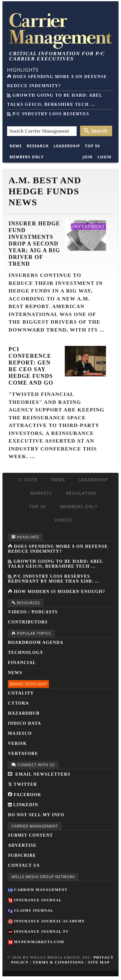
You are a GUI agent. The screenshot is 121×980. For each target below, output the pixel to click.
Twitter (22, 784)
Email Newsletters (39, 774)
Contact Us (24, 865)
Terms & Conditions (58, 962)
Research (38, 146)
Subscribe (22, 855)
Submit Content (30, 835)
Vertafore (23, 754)
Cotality (21, 693)
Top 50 (92, 146)
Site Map (99, 962)
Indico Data (25, 723)
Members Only (27, 157)
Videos (63, 520)
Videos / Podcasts (33, 612)
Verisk (17, 743)
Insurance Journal (35, 900)
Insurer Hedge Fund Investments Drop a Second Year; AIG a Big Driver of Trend (34, 244)
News (16, 146)
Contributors (28, 622)
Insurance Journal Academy (46, 921)
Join (88, 157)
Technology (26, 653)
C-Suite (28, 480)
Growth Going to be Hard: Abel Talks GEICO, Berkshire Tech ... (55, 564)
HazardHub (24, 713)
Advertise (22, 845)
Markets (41, 493)
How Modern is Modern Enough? (57, 592)
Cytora (18, 703)
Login (105, 157)
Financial (22, 663)
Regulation (81, 493)
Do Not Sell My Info (36, 815)
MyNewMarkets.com (36, 942)
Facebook (25, 795)
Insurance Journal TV (38, 932)
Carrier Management (38, 890)
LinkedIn (23, 805)
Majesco (20, 733)
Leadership (67, 146)
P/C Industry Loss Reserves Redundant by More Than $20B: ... (54, 579)
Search (96, 131)
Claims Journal (31, 910)
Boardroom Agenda (36, 643)
